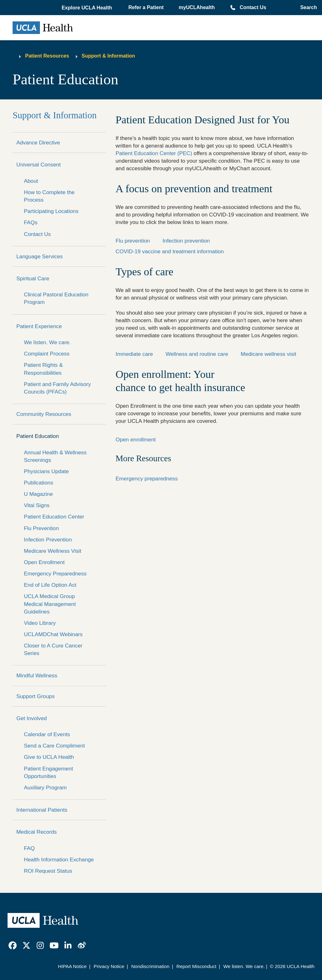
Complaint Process (47, 354)
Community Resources (44, 414)
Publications (39, 483)
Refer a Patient (146, 7)
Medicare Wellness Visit (53, 551)
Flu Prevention (41, 528)
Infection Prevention (48, 540)
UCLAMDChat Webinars (53, 634)
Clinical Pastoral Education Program (56, 298)
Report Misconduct (196, 966)
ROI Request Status (48, 871)
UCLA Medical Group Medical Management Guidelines (50, 604)
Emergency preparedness (147, 479)
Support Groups (36, 696)
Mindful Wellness (37, 675)
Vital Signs (37, 505)
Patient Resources (47, 56)
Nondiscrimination (150, 966)
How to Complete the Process (49, 196)
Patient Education (38, 436)
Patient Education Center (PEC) (154, 153)
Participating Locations (51, 211)
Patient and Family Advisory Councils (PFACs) (57, 388)
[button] (87, 8)
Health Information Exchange (59, 860)
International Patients (42, 810)
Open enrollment (136, 440)
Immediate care (134, 354)
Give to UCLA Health (49, 757)
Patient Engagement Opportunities (48, 772)
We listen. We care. (47, 342)
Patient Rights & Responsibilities (43, 369)
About (31, 181)
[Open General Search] (307, 8)
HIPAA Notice (72, 966)
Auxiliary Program (45, 787)
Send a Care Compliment (54, 746)
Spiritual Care (33, 278)
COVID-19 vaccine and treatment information (170, 251)
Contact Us (253, 7)
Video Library (40, 623)
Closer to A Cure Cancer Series (53, 649)
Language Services (40, 256)
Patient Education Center (54, 517)
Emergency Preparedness (55, 574)
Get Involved (32, 718)
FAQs (31, 222)
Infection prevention (186, 241)
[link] (13, 945)
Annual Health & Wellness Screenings (55, 456)
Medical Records (36, 832)
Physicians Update (46, 471)
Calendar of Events (47, 734)
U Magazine (38, 494)
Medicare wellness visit (269, 354)
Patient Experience (39, 326)
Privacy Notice (109, 966)
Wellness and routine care (197, 354)
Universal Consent (39, 165)
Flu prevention (133, 241)
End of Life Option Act (50, 585)
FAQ (29, 848)
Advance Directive (38, 143)
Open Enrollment (44, 562)
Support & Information (108, 56)
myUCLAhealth (197, 7)
